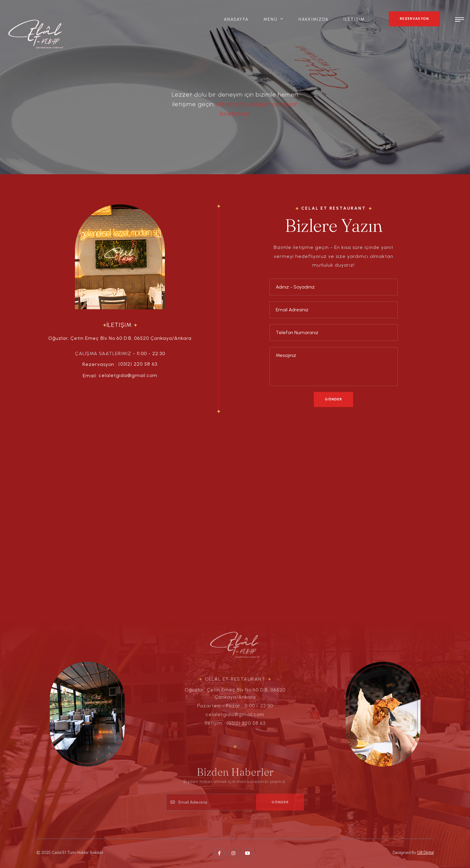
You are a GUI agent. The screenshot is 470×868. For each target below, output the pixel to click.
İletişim (354, 19)
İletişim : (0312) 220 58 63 (235, 727)
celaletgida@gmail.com (128, 375)
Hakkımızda (314, 19)
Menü (271, 19)
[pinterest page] (248, 853)
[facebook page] (220, 853)
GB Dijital (425, 853)
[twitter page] (234, 853)
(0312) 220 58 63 (138, 364)
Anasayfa (236, 19)
